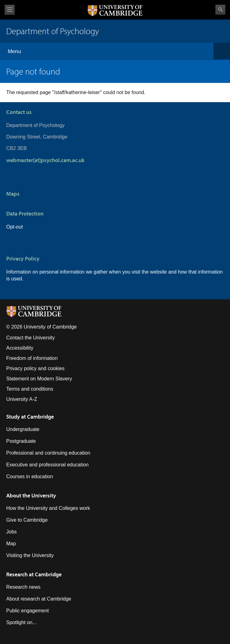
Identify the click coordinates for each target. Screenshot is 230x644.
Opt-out (14, 227)
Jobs (11, 532)
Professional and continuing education (48, 453)
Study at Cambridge (30, 417)
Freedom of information (32, 358)
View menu (10, 10)
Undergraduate (23, 429)
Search (220, 10)
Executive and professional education (47, 465)
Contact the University (31, 338)
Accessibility (20, 348)
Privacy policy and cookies (35, 368)
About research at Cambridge (39, 599)
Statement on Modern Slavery (39, 379)
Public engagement (28, 611)
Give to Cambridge (27, 520)
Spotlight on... (21, 622)
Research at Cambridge (34, 574)
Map (11, 544)
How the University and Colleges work (48, 508)
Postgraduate (21, 441)
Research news (23, 587)
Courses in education (30, 476)
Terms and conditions (30, 389)
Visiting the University (30, 555)
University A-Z (22, 399)
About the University (31, 495)
